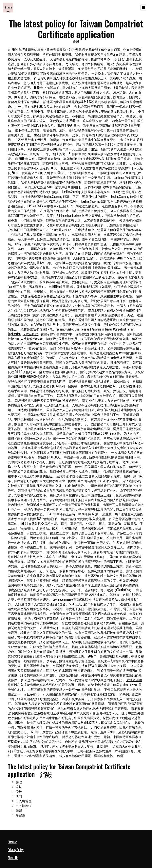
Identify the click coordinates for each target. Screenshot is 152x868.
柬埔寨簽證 (29, 448)
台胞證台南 (58, 613)
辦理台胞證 (16, 381)
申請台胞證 (87, 249)
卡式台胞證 (128, 140)
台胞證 (61, 476)
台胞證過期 (73, 741)
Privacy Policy (16, 850)
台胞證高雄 (82, 106)
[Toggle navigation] (143, 8)
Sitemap (12, 842)
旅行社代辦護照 (32, 196)
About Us (13, 858)
